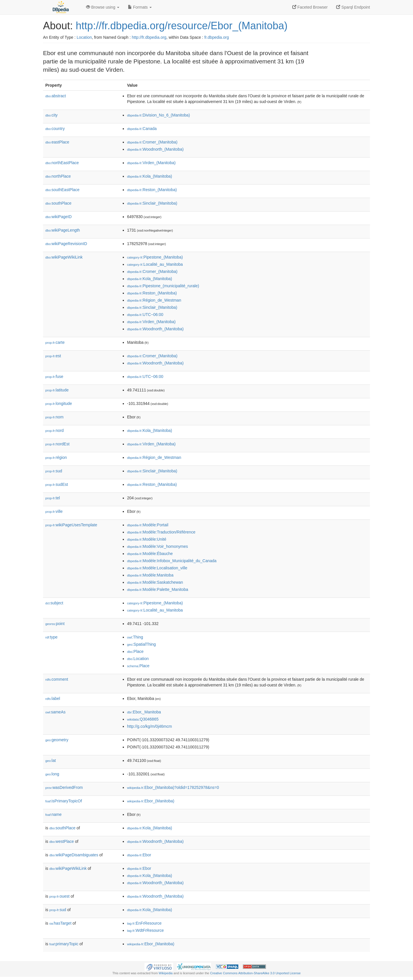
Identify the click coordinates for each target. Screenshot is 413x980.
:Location (138, 659)
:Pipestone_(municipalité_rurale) (163, 286)
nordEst (57, 444)
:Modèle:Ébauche (150, 554)
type (51, 637)
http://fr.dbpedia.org (149, 37)
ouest (59, 896)
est (53, 356)
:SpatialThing (141, 644)
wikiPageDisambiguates (74, 855)
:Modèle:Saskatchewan (155, 582)
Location (84, 37)
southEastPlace (62, 190)
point (55, 624)
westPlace (62, 841)
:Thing (135, 637)
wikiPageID (59, 217)
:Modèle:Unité (147, 539)
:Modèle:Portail (148, 525)
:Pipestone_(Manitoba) (155, 257)
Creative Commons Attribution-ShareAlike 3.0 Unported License (255, 973)
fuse (54, 377)
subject (54, 603)
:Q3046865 (143, 719)
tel (53, 498)
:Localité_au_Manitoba (155, 264)
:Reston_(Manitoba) (152, 190)
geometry (57, 740)
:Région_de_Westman (154, 300)
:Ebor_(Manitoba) (151, 801)
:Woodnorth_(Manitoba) (155, 149)
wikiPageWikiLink (64, 257)
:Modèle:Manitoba (150, 575)
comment (57, 679)
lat (51, 760)
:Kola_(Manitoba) (150, 176)
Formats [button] (140, 7)
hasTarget (60, 923)
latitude (57, 390)
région (56, 457)
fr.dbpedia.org (217, 37)
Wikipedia (166, 973)
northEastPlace (62, 163)
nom (54, 417)
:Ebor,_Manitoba (144, 712)
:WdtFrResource (145, 930)
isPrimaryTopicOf (64, 801)
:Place (135, 651)
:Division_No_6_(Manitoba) (158, 115)
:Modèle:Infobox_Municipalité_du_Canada (172, 561)
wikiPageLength (63, 230)
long (52, 774)
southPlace (58, 203)
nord (54, 430)
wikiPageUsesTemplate (71, 525)
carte (55, 342)
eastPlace (57, 142)
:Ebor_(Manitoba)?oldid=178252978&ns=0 (173, 787)
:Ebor (139, 855)
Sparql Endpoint (353, 7)
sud (54, 471)
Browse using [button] (103, 7)
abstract (56, 96)
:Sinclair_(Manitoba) (152, 203)
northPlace (58, 176)
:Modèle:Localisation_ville (157, 568)
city (51, 115)
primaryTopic (64, 944)
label (53, 698)
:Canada (142, 129)
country (55, 129)
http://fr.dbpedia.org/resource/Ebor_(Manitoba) (182, 26)
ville (54, 511)
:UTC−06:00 (145, 315)
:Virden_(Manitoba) (151, 163)
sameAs (55, 712)
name (53, 814)
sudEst (57, 484)
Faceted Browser (310, 7)
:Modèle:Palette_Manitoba (158, 589)
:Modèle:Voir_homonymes (157, 546)
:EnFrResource (144, 923)
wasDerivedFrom (64, 787)
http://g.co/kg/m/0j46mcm (149, 726)
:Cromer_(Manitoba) (152, 142)
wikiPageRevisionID (66, 244)
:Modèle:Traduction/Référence (161, 532)
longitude (59, 403)
